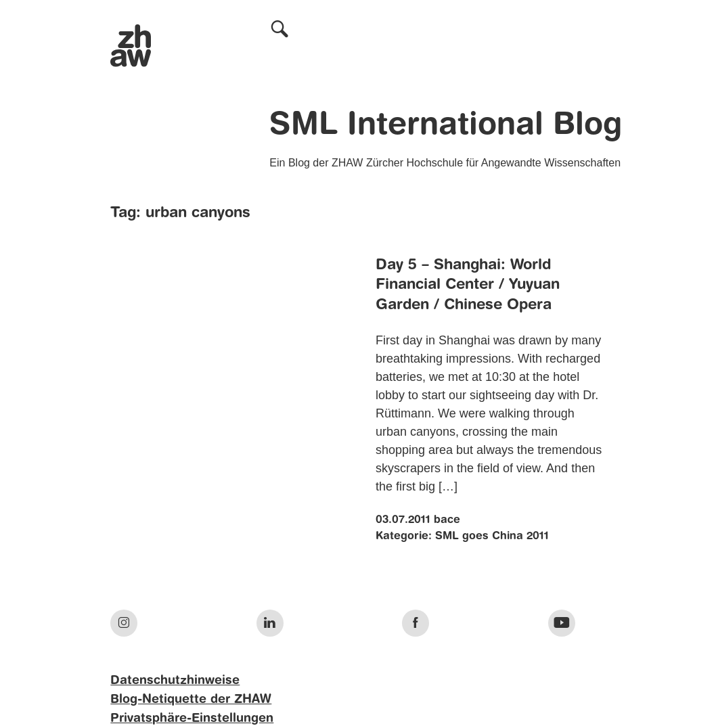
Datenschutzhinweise (175, 681)
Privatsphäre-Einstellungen (192, 719)
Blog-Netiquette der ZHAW (191, 700)
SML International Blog (446, 126)
